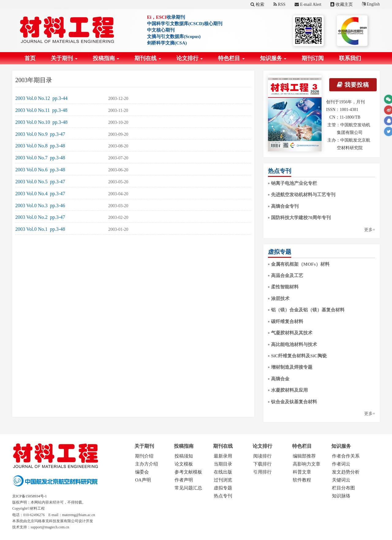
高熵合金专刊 (285, 206)
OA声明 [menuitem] (143, 480)
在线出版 (223, 472)
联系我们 (350, 58)
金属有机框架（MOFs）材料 (300, 264)
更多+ (370, 230)
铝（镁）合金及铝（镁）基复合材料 (308, 310)
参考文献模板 (188, 472)
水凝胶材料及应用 (289, 390)
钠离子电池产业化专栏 (294, 183)
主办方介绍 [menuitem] (147, 464)
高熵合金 (280, 379)
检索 (257, 4)
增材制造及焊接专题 (292, 367)
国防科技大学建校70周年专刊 (301, 218)
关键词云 (341, 480)
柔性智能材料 (285, 287)
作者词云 (341, 464)
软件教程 (302, 480)
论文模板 (184, 464)
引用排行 (262, 472)
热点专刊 (223, 496)
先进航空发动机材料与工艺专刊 (303, 195)
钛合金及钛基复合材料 (294, 402)
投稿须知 (184, 456)
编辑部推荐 (304, 456)
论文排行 (190, 58)
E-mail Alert (308, 4)
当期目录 (223, 464)
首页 (30, 58)
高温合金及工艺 (287, 276)
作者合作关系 (346, 456)
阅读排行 (262, 456)
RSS (279, 4)
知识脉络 (341, 496)
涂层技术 (280, 299)
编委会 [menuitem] (142, 472)
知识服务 (273, 58)
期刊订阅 (313, 58)
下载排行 (262, 464)
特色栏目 (231, 58)
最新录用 (223, 456)
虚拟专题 (223, 488)
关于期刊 (64, 58)
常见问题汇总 (188, 488)
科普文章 (302, 472)
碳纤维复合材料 (287, 321)
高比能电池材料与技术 (294, 344)
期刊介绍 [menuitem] (144, 456)
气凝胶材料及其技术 (292, 333)
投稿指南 (106, 58)
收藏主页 (342, 4)
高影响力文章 (307, 464)
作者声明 (184, 480)
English (371, 4)
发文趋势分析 (346, 472)
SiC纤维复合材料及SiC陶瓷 (299, 356)
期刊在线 (148, 58)
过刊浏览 (223, 480)
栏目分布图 (343, 488)
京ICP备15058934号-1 (30, 496)
